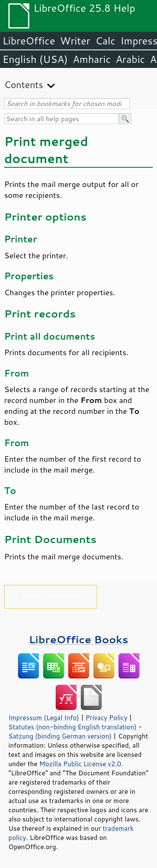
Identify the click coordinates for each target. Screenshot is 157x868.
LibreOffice (29, 41)
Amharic (92, 59)
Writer (75, 41)
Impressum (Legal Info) (44, 717)
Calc (106, 41)
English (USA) (35, 59)
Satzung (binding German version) (60, 736)
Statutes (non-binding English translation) (72, 727)
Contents (24, 84)
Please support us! (51, 595)
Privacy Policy (106, 717)
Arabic (130, 59)
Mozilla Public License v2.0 (80, 764)
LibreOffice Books (79, 639)
